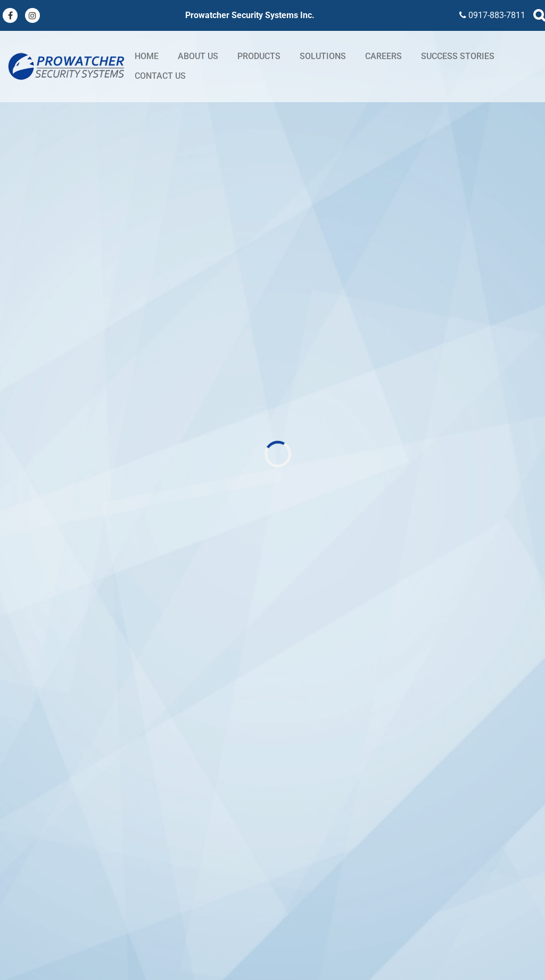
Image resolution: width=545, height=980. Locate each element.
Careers (383, 56)
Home (147, 56)
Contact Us (160, 76)
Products (259, 56)
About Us (198, 56)
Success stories (458, 56)
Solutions (323, 56)
